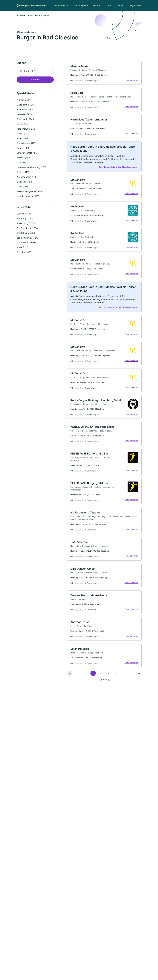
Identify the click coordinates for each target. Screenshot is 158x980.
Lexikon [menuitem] (97, 5)
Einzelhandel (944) (26, 105)
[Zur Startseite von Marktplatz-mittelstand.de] (31, 5)
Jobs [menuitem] (109, 5)
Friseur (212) (23, 134)
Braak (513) (22, 247)
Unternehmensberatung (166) (31, 167)
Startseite (21, 15)
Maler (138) (22, 187)
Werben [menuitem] (120, 5)
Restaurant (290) (25, 110)
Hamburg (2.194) (25, 218)
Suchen (35, 80)
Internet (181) (23, 158)
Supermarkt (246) (26, 119)
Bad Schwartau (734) (27, 238)
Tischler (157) (23, 172)
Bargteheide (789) (26, 233)
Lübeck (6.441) (24, 214)
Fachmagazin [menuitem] (81, 5)
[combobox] (35, 71)
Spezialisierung (26, 93)
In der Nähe (24, 207)
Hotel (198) (22, 138)
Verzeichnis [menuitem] (60, 5)
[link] (104, 73)
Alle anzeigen (23, 100)
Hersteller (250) (25, 114)
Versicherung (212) (26, 129)
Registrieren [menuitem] (136, 5)
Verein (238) (23, 124)
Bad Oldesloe (34, 15)
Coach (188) (23, 148)
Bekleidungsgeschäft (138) (30, 191)
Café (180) (22, 162)
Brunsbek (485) (24, 252)
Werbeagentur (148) (27, 177)
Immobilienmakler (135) (28, 196)
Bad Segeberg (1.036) (28, 228)
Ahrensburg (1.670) (26, 223)
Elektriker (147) (24, 182)
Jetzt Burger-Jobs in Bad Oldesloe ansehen (118, 167)
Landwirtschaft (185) (27, 153)
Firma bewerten (131, 80)
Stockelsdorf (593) (26, 243)
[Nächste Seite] (139, 673)
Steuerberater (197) (26, 143)
